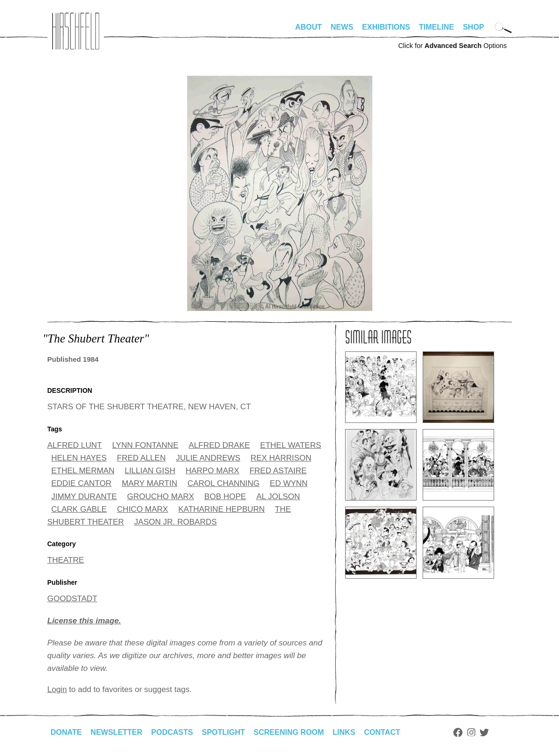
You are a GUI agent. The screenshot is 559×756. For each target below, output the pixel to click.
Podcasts (172, 732)
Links (344, 732)
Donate (66, 732)
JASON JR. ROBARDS (175, 522)
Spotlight (223, 732)
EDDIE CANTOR (81, 483)
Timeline (437, 27)
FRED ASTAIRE (278, 471)
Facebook (458, 732)
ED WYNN (289, 483)
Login (57, 689)
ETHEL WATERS (291, 445)
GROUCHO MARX (161, 497)
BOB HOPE (225, 497)
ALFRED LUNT (75, 445)
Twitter (484, 732)
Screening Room (289, 732)
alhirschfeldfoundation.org (76, 31)
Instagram (471, 732)
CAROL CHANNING (224, 483)
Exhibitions (386, 27)
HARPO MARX (213, 471)
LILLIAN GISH (150, 471)
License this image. (84, 621)
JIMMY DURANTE (84, 497)
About (309, 27)
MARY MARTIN (150, 483)
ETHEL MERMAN (83, 471)
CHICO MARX (143, 509)
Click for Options (453, 46)
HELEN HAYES (79, 458)
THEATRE (66, 560)
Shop (473, 27)
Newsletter (117, 732)
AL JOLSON (278, 497)
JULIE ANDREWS (208, 458)
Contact (382, 732)
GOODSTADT (72, 599)
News (342, 27)
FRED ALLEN (142, 458)
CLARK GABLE (79, 509)
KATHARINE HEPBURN (221, 509)
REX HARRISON (281, 458)
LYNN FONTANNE (145, 445)
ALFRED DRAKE (219, 445)
